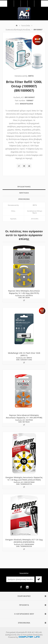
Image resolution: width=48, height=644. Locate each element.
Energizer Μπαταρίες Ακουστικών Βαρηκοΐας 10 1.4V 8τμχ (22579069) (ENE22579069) (24, 479)
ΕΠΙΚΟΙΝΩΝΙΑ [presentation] (24, 199)
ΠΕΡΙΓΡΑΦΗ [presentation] (24, 193)
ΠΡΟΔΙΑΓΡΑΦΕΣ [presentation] (24, 187)
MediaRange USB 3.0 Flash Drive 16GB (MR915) (24, 354)
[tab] (24, 187)
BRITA (31, 76)
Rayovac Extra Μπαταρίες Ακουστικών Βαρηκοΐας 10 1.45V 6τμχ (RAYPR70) (24, 292)
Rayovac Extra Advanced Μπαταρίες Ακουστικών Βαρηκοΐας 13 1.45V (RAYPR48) (24, 416)
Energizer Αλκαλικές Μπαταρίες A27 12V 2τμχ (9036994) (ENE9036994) (24, 541)
